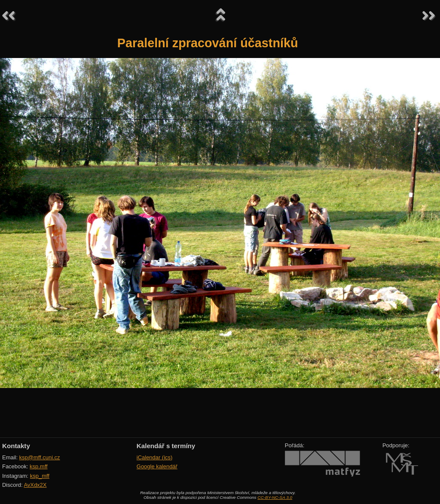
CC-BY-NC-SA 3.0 (275, 497)
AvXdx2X (35, 485)
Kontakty (16, 446)
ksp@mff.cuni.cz (40, 457)
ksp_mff (40, 476)
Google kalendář (157, 466)
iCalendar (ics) (155, 457)
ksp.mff (39, 466)
